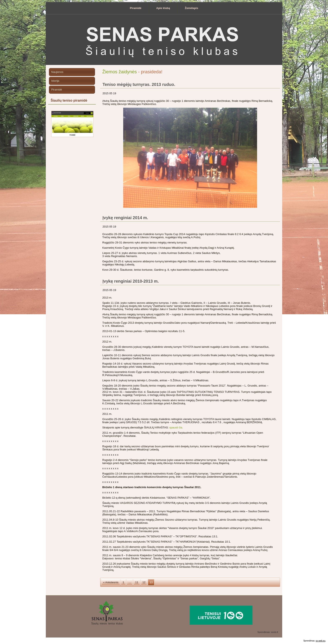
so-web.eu (320, 641)
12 (144, 582)
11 (137, 582)
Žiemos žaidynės (120, 72)
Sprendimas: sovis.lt (268, 632)
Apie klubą (163, 8)
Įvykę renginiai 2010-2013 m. (131, 281)
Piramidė (136, 8)
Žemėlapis (192, 8)
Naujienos (57, 72)
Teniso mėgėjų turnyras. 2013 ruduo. (139, 84)
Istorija (55, 81)
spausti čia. (176, 427)
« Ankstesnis (111, 582)
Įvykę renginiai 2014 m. (125, 218)
